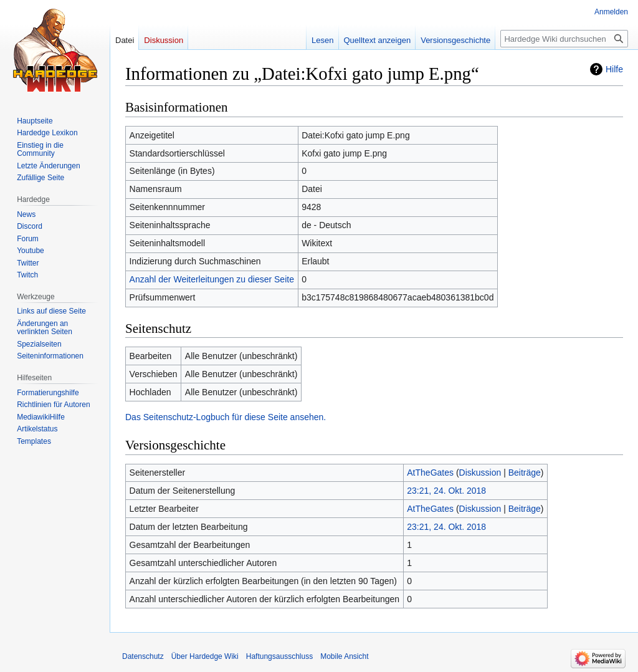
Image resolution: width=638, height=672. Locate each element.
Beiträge (525, 473)
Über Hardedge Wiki (205, 656)
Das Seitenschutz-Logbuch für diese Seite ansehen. (226, 417)
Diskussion (480, 473)
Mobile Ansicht (344, 656)
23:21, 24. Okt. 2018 (446, 491)
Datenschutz (143, 656)
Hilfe (614, 69)
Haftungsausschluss (279, 656)
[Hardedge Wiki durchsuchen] (564, 39)
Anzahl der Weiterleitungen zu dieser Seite (212, 279)
